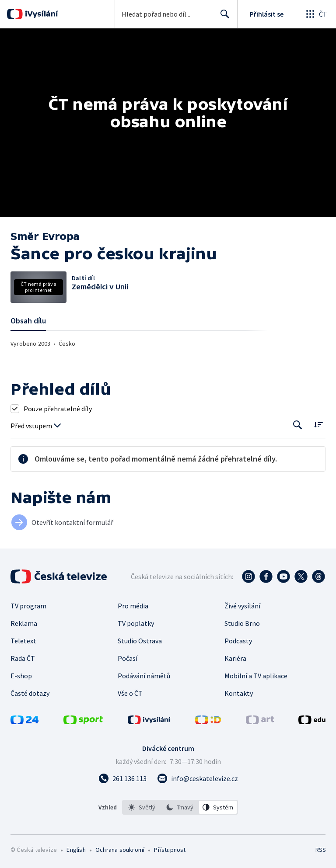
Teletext (23, 641)
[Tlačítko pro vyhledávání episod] (298, 425)
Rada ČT (23, 658)
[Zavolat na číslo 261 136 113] (122, 778)
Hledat (222, 17)
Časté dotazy (30, 693)
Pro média (133, 606)
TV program (28, 606)
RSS (320, 850)
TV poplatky (136, 623)
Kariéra (235, 658)
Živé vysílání (242, 606)
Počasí (128, 658)
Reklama (24, 623)
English (76, 850)
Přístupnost (170, 850)
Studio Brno (242, 623)
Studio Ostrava (140, 641)
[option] (142, 807)
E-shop (21, 676)
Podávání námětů (144, 676)
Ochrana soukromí (120, 850)
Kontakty (239, 693)
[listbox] (180, 807)
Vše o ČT (130, 693)
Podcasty (238, 641)
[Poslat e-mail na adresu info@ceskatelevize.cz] (198, 778)
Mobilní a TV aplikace (256, 676)
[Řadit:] (318, 424)
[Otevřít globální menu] (316, 14)
